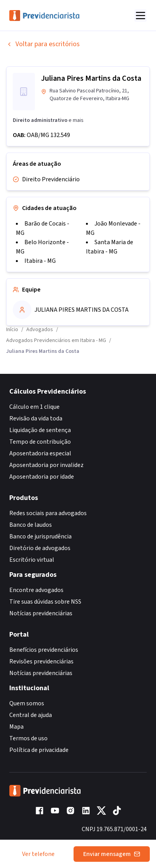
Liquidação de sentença (40, 430)
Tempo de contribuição (40, 442)
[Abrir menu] (141, 16)
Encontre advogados (36, 590)
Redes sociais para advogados (48, 513)
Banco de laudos (31, 525)
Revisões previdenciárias (41, 661)
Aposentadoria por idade (42, 477)
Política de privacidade (39, 750)
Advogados (40, 330)
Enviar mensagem (112, 854)
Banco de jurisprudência (40, 536)
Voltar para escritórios (43, 44)
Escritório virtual (32, 560)
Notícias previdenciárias (41, 613)
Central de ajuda (31, 715)
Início (12, 330)
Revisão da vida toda (36, 418)
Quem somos (27, 703)
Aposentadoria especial (40, 453)
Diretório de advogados (40, 548)
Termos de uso (28, 738)
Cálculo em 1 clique (34, 407)
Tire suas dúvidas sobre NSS (45, 602)
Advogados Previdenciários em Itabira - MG (56, 340)
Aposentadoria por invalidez (46, 465)
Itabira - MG (40, 261)
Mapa (16, 727)
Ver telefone (38, 854)
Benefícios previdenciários (44, 650)
